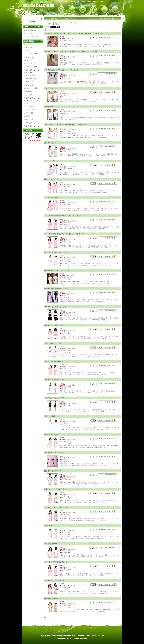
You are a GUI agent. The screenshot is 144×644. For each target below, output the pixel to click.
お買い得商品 (29, 45)
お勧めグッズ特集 (31, 30)
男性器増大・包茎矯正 (32, 79)
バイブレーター (30, 60)
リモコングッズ (30, 63)
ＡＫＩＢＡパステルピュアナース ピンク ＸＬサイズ (64, 234)
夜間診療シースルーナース (54, 598)
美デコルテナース (51, 143)
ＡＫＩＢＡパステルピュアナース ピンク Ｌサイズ (63, 216)
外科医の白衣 (49, 106)
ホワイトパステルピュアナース (55, 252)
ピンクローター (30, 57)
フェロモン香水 (30, 97)
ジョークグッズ (30, 122)
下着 (27, 104)
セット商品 (29, 48)
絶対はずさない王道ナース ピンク (57, 289)
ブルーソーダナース (51, 161)
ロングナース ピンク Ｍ (54, 453)
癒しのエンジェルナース (53, 471)
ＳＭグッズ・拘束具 (31, 88)
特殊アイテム (29, 119)
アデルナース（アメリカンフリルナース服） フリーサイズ (65, 125)
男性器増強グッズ (31, 76)
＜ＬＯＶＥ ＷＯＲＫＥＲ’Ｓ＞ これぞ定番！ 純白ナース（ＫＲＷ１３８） (72, 52)
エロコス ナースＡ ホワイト (55, 325)
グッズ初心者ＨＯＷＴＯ (33, 36)
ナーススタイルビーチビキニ (54, 362)
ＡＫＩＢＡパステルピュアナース (56, 562)
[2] (46, 30)
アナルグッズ (29, 82)
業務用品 (28, 116)
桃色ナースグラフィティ (53, 179)
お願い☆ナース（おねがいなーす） (57, 489)
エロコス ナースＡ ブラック (55, 307)
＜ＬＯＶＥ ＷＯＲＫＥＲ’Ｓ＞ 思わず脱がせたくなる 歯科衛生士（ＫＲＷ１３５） (75, 33)
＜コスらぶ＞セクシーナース (54, 580)
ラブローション (30, 51)
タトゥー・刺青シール (32, 110)
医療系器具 (29, 91)
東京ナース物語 (50, 416)
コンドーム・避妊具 (31, 54)
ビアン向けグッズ (31, 85)
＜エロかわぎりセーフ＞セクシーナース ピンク (61, 70)
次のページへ (51, 30)
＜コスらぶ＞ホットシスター (54, 380)
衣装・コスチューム (31, 107)
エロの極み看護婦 (51, 544)
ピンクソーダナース (51, 197)
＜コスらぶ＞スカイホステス (54, 398)
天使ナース (48, 526)
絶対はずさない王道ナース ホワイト (57, 270)
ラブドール (29, 73)
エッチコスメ (29, 94)
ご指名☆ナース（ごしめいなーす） (57, 507)
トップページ (48, 22)
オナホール (29, 69)
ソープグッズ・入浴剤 (32, 101)
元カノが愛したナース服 (53, 343)
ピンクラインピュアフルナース (55, 88)
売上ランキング (30, 33)
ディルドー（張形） (31, 66)
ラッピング (29, 125)
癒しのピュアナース (51, 434)
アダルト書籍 (29, 113)
